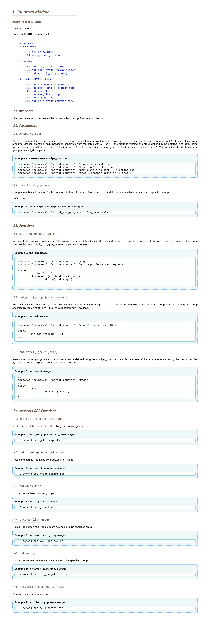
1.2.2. (43, 56)
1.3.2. (51, 71)
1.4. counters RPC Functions (34, 80)
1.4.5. (40, 99)
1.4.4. (42, 96)
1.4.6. (49, 103)
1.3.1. (44, 67)
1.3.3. (46, 74)
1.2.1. (39, 52)
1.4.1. (48, 86)
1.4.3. (38, 93)
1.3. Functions (26, 61)
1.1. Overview (26, 43)
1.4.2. (50, 89)
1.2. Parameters (27, 46)
